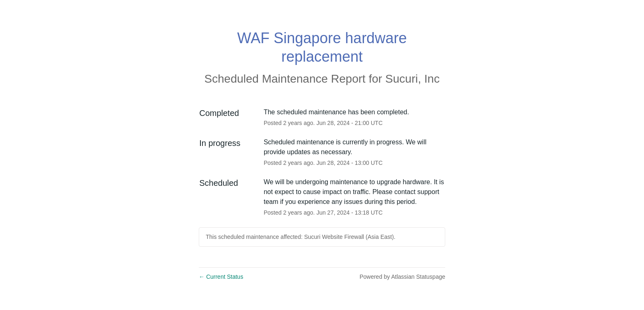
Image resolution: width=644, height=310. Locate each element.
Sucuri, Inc (412, 79)
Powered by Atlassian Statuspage (402, 277)
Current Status (221, 277)
